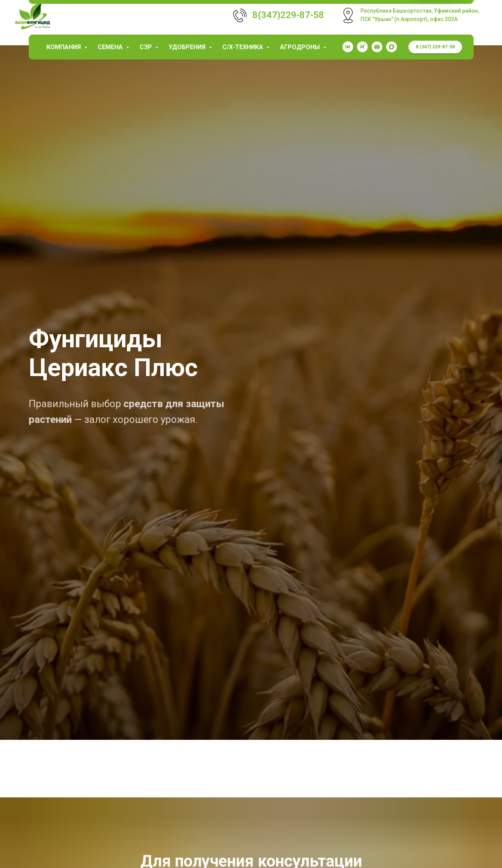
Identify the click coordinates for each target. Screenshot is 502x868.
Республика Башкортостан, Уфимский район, (420, 11)
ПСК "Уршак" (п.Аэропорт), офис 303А (409, 19)
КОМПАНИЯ (64, 47)
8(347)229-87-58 (288, 15)
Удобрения (188, 47)
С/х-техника (244, 47)
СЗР (146, 47)
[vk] (348, 47)
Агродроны (301, 47)
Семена (111, 47)
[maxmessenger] (392, 47)
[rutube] (362, 47)
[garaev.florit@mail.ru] (377, 47)
